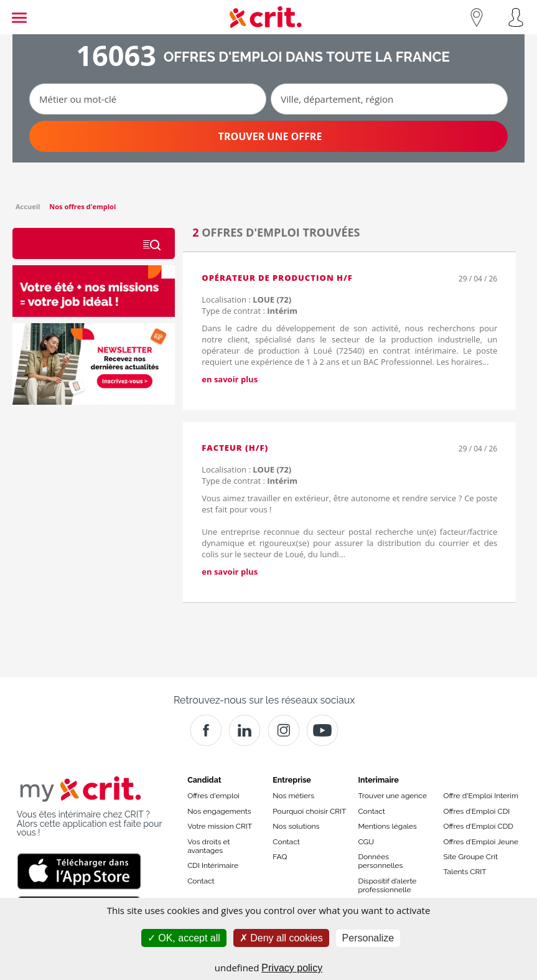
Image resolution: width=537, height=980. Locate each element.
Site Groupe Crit (471, 857)
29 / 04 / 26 (478, 279)
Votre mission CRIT (220, 826)
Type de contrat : (250, 311)
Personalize (368, 938)
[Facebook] (206, 730)
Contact (201, 881)
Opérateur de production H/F (277, 278)
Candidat (204, 780)
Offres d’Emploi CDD (479, 826)
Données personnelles (380, 861)
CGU (366, 842)
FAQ (280, 857)
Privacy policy (292, 968)
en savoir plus (230, 379)
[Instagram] (284, 730)
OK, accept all (184, 938)
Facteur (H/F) (235, 448)
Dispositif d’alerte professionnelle (387, 885)
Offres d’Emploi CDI (477, 811)
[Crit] (245, 730)
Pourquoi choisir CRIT (309, 811)
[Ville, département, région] (389, 99)
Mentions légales (387, 826)
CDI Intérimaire (213, 865)
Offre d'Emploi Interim (481, 796)
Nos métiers (293, 796)
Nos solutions (296, 826)
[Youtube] (322, 730)
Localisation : (246, 299)
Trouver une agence (392, 796)
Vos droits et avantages (208, 846)
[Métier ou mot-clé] (148, 99)
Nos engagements (219, 811)
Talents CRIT (465, 872)
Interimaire (378, 780)
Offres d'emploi (213, 796)
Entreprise (292, 780)
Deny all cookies (281, 938)
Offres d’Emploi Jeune (481, 842)
